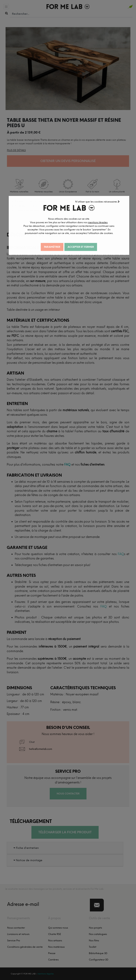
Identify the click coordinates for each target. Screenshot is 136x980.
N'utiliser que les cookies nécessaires (102, 200)
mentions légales (102, 224)
